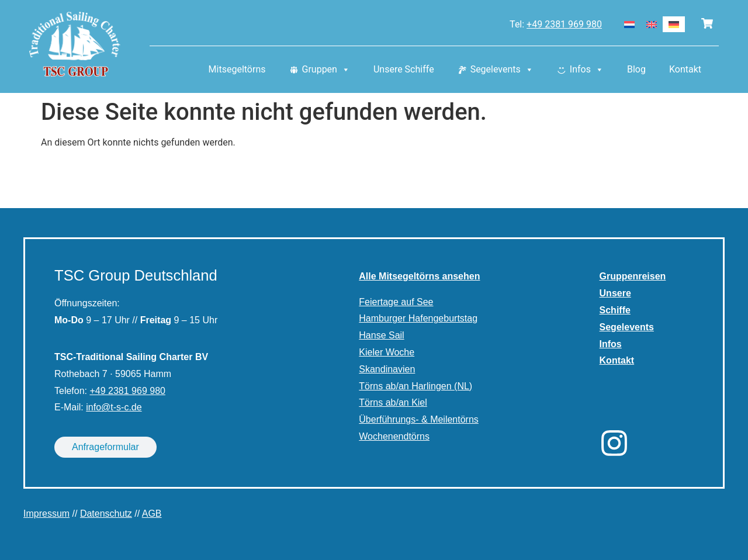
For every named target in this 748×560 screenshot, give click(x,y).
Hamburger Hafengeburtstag (418, 318)
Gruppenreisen (633, 276)
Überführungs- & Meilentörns (419, 419)
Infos (587, 70)
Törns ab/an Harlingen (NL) (415, 386)
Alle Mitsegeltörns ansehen (419, 276)
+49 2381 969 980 (564, 24)
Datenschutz (106, 514)
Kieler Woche (387, 352)
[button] (26, 534)
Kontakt (685, 70)
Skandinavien (387, 369)
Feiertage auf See (396, 302)
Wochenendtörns (394, 436)
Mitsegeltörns (237, 70)
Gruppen (326, 70)
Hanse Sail (381, 335)
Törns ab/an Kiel (393, 402)
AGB (152, 514)
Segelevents (502, 70)
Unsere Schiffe (404, 70)
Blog (636, 70)
